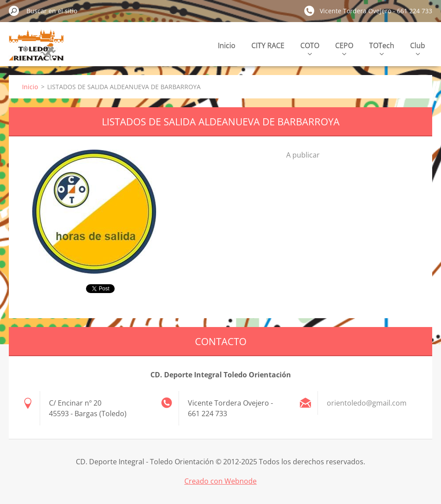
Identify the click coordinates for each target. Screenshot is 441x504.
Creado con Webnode (220, 481)
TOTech (382, 48)
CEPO (344, 48)
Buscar (14, 11)
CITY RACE (268, 45)
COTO (310, 48)
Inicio (227, 45)
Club (418, 48)
